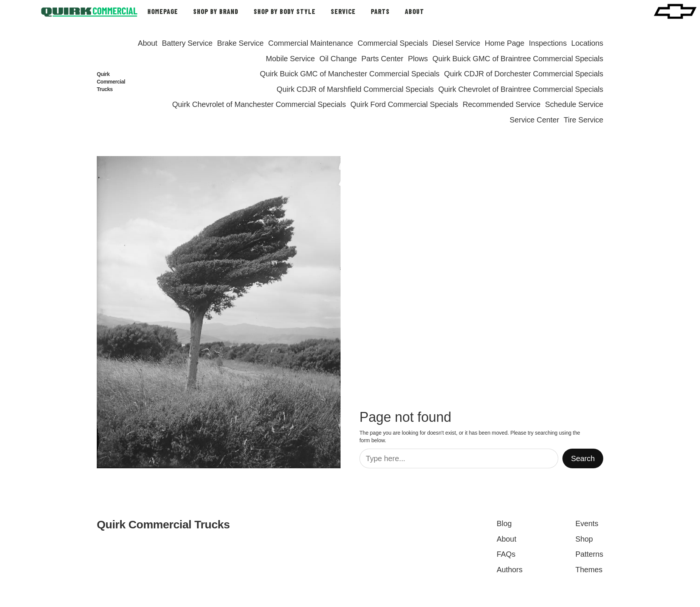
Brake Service (240, 43)
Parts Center (382, 59)
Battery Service (187, 43)
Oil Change (338, 59)
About (147, 43)
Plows (418, 59)
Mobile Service (290, 59)
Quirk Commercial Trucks (111, 82)
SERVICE (343, 11)
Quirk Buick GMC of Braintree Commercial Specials (518, 59)
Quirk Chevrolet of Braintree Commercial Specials (521, 89)
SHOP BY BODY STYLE (285, 11)
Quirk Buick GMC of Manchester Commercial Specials (349, 74)
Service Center (534, 120)
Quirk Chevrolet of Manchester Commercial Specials (259, 104)
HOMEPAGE (163, 11)
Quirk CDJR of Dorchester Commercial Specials (524, 74)
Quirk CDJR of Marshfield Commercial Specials (355, 89)
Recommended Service (502, 104)
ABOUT (414, 11)
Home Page (504, 43)
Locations (587, 43)
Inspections (548, 43)
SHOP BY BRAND (216, 11)
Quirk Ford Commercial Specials (404, 104)
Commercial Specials (393, 43)
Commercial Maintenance (311, 43)
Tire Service (583, 120)
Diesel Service (456, 43)
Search (583, 458)
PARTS (380, 11)
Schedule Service (574, 104)
